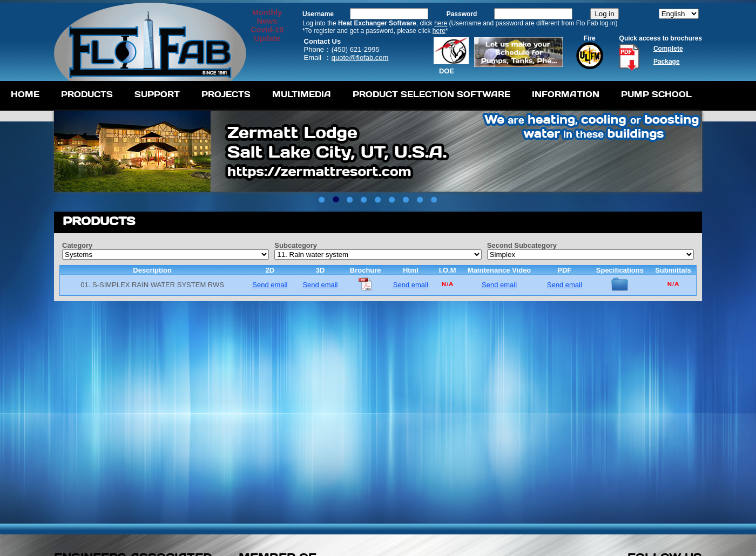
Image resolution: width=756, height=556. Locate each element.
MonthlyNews (267, 17)
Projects (226, 94)
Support (157, 94)
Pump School (656, 94)
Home (25, 94)
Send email (270, 285)
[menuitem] (25, 96)
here (441, 23)
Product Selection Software (431, 94)
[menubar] (351, 96)
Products (87, 94)
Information (566, 94)
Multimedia (302, 94)
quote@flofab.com (360, 57)
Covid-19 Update (267, 34)
